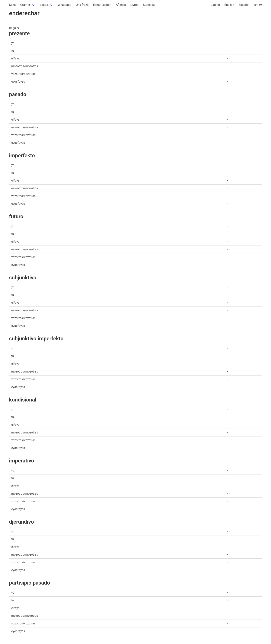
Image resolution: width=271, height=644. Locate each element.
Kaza (12, 5)
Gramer (25, 5)
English (229, 5)
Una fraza (82, 5)
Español (244, 5)
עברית (258, 5)
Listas (44, 5)
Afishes (121, 5)
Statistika (149, 5)
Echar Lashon (102, 5)
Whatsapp (65, 5)
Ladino (215, 5)
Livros (134, 5)
